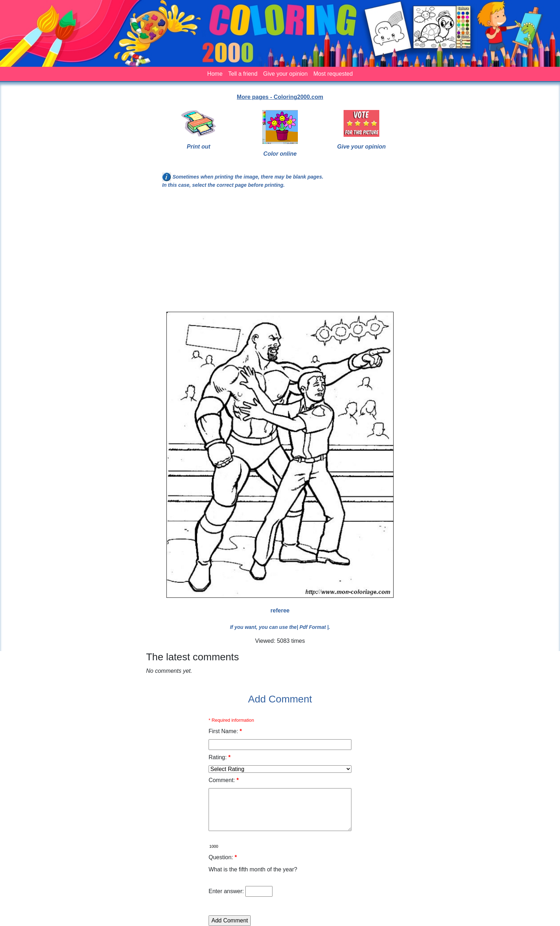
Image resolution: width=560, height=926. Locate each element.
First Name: (225, 731)
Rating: (219, 757)
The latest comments (192, 657)
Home (215, 74)
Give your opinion (286, 74)
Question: (223, 857)
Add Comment (280, 699)
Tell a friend (243, 74)
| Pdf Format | (313, 627)
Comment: (224, 780)
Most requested (333, 74)
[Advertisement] (280, 253)
